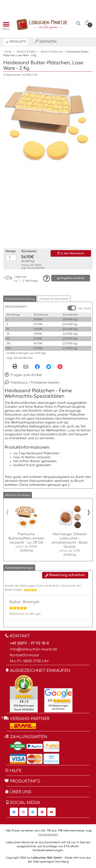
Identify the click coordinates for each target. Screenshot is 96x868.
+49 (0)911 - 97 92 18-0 (29, 643)
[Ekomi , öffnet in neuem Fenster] (24, 694)
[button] (20, 299)
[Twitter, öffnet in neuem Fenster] (49, 367)
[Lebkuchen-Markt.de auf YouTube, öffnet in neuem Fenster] (51, 812)
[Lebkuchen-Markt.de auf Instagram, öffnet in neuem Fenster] (23, 812)
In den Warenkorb (71, 253)
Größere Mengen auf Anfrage (26, 353)
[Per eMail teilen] (26, 367)
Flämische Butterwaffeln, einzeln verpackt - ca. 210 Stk (26, 538)
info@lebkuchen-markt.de (33, 649)
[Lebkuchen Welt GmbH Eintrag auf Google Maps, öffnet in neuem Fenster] (58, 693)
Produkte (16, 42)
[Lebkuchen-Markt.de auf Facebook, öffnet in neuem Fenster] (14, 812)
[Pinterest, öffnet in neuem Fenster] (60, 367)
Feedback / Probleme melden (32, 383)
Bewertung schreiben (65, 575)
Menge (11, 251)
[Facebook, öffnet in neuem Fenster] (37, 367)
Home (8, 52)
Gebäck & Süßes (26, 52)
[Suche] (78, 25)
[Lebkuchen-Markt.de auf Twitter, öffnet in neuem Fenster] (33, 812)
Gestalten (46, 41)
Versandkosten (36, 268)
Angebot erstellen (71, 278)
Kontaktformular (25, 655)
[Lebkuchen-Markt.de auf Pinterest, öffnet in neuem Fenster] (42, 812)
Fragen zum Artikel (23, 375)
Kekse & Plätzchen (52, 52)
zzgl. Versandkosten (20, 358)
